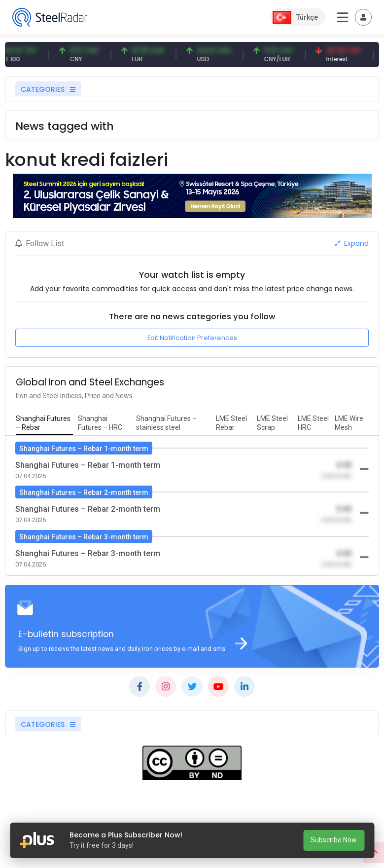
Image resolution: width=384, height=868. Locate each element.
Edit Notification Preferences (192, 338)
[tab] (44, 423)
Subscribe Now (334, 840)
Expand (352, 243)
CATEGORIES (48, 89)
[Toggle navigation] (363, 17)
